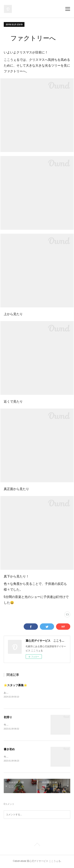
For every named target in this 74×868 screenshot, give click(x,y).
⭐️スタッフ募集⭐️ (15, 685)
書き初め (9, 750)
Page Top (37, 846)
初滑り (8, 717)
